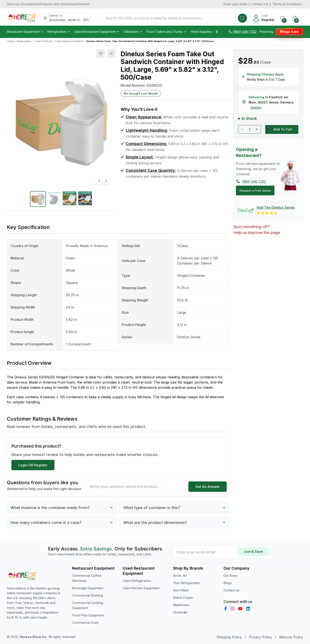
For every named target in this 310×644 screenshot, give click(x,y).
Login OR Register (33, 465)
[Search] (242, 18)
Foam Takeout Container (70, 41)
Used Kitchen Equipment (141, 588)
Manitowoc (181, 605)
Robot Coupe (183, 598)
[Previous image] (99, 181)
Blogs (228, 583)
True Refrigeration (186, 583)
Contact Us (260, 4)
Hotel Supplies (203, 32)
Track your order (235, 4)
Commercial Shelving (88, 595)
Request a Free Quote (255, 190)
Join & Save (253, 552)
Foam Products (43, 41)
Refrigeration (59, 32)
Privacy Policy (260, 637)
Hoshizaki (180, 612)
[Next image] (106, 181)
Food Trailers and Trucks (167, 32)
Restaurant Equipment (25, 32)
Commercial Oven (85, 623)
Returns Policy (291, 637)
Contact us (232, 590)
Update (256, 107)
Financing (266, 32)
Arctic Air (180, 576)
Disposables (24, 41)
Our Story (230, 576)
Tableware (133, 32)
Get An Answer (208, 487)
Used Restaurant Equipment (97, 32)
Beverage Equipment (88, 588)
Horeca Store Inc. (34, 637)
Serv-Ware (181, 590)
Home (11, 41)
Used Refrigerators (137, 581)
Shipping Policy (229, 637)
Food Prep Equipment (88, 615)
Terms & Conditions (287, 4)
